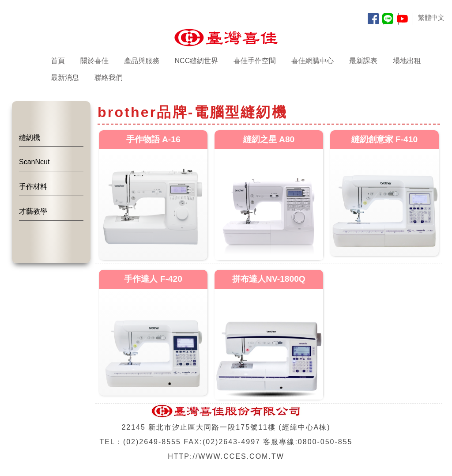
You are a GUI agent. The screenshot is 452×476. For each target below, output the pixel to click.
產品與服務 (142, 61)
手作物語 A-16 (153, 139)
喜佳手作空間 (255, 61)
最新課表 (363, 61)
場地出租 (407, 61)
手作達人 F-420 (153, 279)
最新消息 (65, 77)
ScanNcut (34, 162)
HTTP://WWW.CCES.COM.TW (226, 456)
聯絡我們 (109, 77)
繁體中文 (431, 17)
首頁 (58, 61)
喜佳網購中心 (313, 61)
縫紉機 (30, 138)
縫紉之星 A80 (269, 139)
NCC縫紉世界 (197, 61)
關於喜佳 (94, 61)
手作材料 (33, 187)
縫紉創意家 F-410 (384, 139)
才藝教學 (33, 211)
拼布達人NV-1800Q (269, 279)
